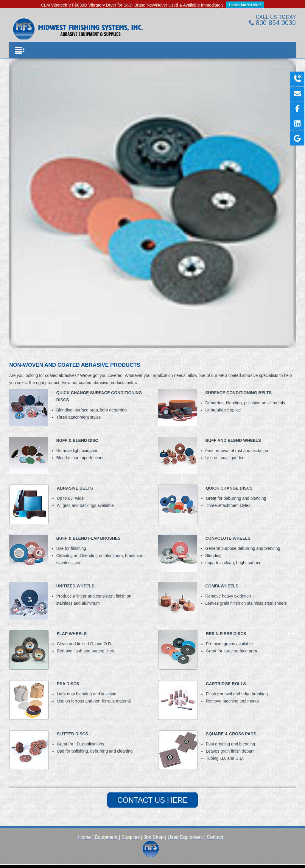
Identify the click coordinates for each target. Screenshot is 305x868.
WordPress (199, 864)
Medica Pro (139, 864)
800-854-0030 (272, 16)
